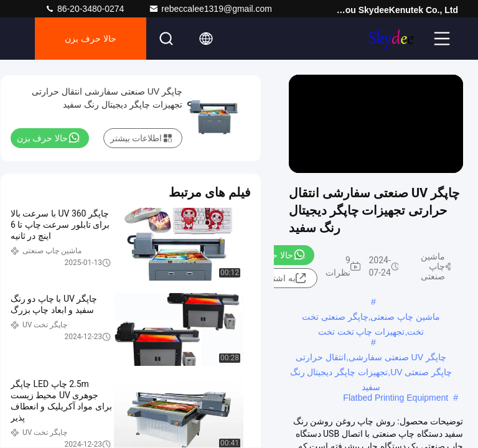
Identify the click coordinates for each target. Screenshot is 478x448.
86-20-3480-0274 (84, 9)
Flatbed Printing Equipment (396, 398)
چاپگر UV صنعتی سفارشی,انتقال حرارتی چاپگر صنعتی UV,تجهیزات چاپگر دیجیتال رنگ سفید (371, 358)
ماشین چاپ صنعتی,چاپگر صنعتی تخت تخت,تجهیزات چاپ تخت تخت (371, 318)
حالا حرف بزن (91, 39)
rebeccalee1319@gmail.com (210, 9)
